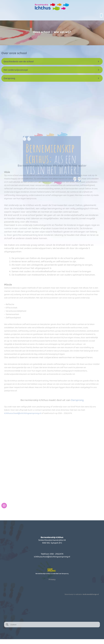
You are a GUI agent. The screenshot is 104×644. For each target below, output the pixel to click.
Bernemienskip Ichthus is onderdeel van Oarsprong (52, 574)
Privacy (52, 579)
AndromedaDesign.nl (91, 594)
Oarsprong (77, 400)
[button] (101, 15)
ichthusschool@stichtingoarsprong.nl (23, 413)
